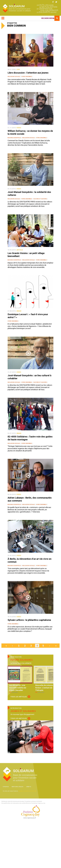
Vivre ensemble (27, 77)
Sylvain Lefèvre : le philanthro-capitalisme (29, 620)
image (19, 311)
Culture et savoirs (40, 199)
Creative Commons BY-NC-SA (27, 791)
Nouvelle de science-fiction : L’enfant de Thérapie (44, 688)
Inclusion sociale (14, 77)
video (19, 128)
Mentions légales (18, 787)
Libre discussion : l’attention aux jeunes (28, 73)
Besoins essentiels (14, 138)
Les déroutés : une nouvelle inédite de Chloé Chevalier (18, 688)
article (20, 250)
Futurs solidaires (22, 660)
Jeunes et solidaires (23, 711)
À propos (6, 787)
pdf (10, 692)
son (18, 70)
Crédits (29, 787)
